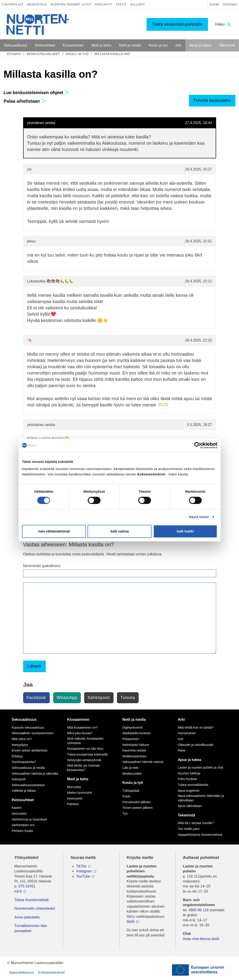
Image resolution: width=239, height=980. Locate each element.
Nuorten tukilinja (189, 773)
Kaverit (17, 808)
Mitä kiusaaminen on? (82, 727)
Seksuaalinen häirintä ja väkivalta (35, 774)
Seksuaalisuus (24, 719)
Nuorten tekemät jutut (71, 4)
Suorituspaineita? (24, 762)
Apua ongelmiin (189, 791)
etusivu (14, 54)
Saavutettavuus (21, 972)
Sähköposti (99, 698)
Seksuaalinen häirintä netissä (143, 762)
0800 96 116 (199, 910)
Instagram (84, 871)
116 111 (193, 876)
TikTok (81, 866)
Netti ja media (134, 719)
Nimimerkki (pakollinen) (42, 566)
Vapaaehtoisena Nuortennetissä (200, 835)
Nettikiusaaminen (135, 756)
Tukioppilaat (13, 4)
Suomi (214, 4)
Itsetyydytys (20, 745)
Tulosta (128, 698)
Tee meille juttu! (189, 829)
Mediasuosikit (132, 774)
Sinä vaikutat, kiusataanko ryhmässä (85, 741)
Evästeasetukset (51, 972)
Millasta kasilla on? (112, 54)
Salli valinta (119, 531)
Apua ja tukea (189, 760)
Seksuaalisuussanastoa (28, 785)
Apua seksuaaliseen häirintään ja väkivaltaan (201, 798)
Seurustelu (19, 814)
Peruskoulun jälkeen (137, 802)
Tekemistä (186, 815)
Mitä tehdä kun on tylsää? (196, 727)
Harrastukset (187, 733)
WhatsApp (67, 698)
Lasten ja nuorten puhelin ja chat (200, 767)
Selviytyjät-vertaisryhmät (84, 760)
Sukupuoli (19, 779)
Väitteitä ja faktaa (24, 791)
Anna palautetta (27, 917)
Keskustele (37, 4)
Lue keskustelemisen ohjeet (36, 93)
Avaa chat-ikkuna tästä (201, 939)
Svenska (230, 4)
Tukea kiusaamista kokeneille (88, 754)
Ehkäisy (17, 756)
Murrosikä (74, 787)
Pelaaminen (131, 739)
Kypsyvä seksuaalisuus (28, 727)
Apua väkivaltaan (190, 806)
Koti (180, 739)
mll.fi (18, 891)
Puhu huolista (187, 779)
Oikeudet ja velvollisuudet (196, 745)
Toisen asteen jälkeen (138, 808)
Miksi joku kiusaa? (80, 733)
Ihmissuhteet (23, 800)
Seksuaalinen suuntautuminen (33, 733)
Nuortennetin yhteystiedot (35, 908)
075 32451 (27, 886)
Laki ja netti (130, 768)
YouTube (83, 876)
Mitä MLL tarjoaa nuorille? (196, 823)
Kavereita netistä (134, 750)
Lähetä (34, 666)
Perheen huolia (22, 831)
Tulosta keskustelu (212, 100)
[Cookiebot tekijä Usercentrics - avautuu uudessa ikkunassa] (198, 445)
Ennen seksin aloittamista (30, 750)
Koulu (127, 796)
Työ (125, 814)
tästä (131, 921)
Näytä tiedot (199, 517)
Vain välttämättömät (54, 531)
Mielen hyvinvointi (80, 793)
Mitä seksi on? (22, 739)
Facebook (36, 698)
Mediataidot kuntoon (137, 733)
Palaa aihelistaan (25, 101)
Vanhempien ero (23, 825)
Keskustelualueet (43, 54)
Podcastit (104, 4)
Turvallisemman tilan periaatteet (31, 928)
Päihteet (73, 804)
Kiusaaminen (78, 719)
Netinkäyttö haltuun (136, 745)
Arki (181, 719)
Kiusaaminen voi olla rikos (85, 749)
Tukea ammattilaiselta (193, 785)
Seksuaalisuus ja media (28, 768)
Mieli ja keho (78, 779)
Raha (181, 750)
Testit (121, 4)
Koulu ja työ (77, 54)
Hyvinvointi (75, 798)
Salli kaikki (185, 531)
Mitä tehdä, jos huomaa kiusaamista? (83, 768)
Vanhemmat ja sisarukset (29, 819)
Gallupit (138, 4)
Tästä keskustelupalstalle (177, 24)
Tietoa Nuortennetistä (31, 900)
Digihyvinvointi (133, 727)
